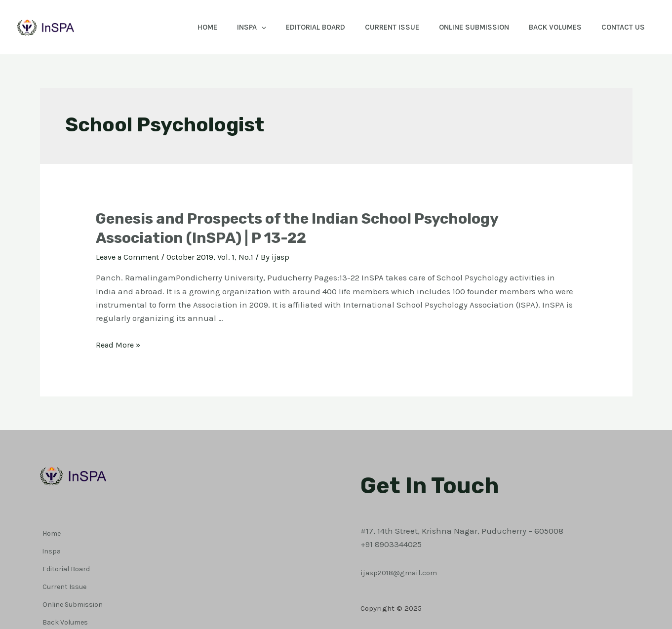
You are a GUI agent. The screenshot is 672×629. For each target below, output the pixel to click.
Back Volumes (548, 27)
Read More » (119, 345)
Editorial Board (293, 27)
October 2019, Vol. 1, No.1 (217, 257)
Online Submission (462, 27)
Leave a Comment (130, 257)
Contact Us (621, 27)
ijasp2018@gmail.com (403, 557)
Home (175, 27)
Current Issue (375, 27)
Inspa (224, 27)
